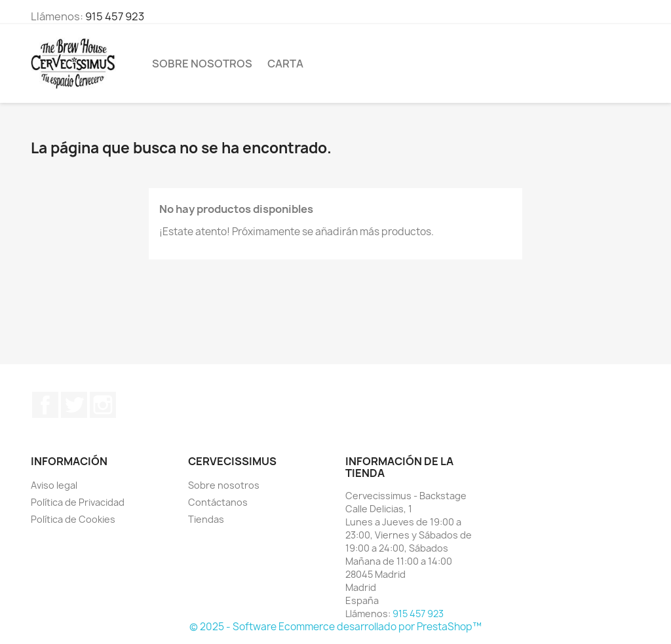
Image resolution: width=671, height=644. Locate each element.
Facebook (45, 405)
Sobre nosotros (202, 64)
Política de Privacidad (78, 502)
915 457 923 (115, 16)
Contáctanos (218, 502)
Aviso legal (54, 485)
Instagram (103, 405)
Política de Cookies (73, 519)
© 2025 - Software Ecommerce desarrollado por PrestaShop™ (335, 627)
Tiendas (206, 519)
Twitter (74, 405)
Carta (285, 64)
